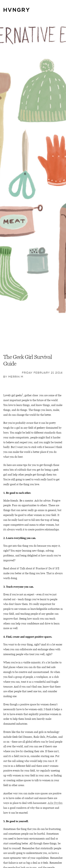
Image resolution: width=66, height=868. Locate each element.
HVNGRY (17, 10)
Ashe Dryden (55, 803)
